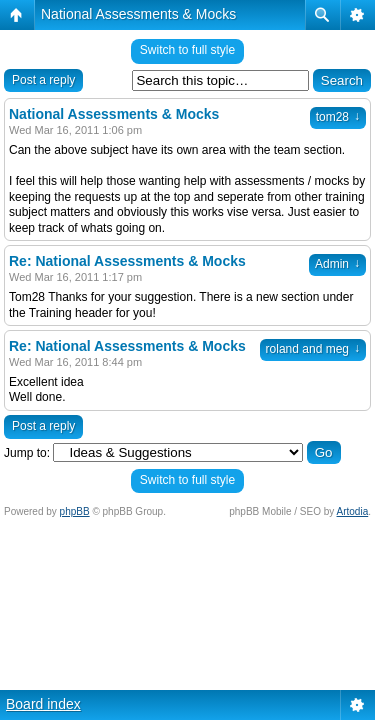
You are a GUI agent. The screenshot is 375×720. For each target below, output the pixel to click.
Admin (337, 264)
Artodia (353, 511)
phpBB (75, 511)
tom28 (338, 117)
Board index (43, 704)
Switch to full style (187, 50)
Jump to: (27, 453)
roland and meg (313, 349)
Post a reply (43, 80)
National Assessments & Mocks (138, 14)
